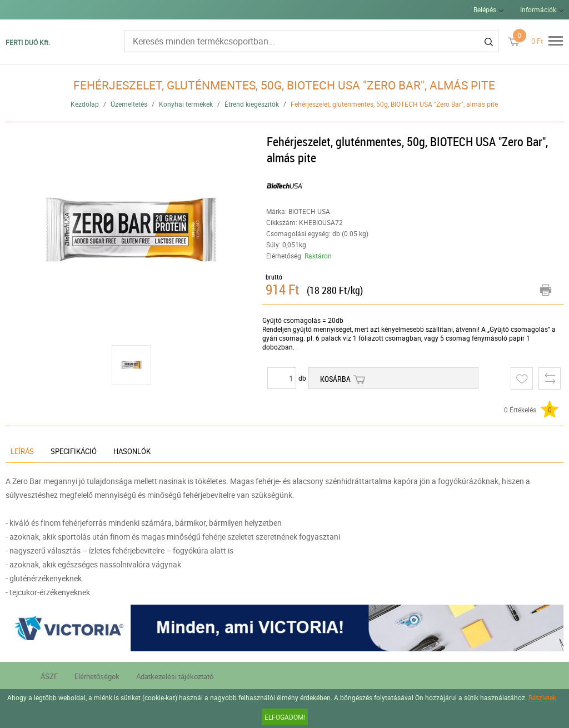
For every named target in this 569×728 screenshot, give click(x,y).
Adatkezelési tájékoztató (175, 676)
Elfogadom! (285, 717)
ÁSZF (49, 676)
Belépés (485, 9)
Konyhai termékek (186, 104)
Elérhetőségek (97, 676)
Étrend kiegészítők (252, 104)
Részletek (542, 697)
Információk (538, 9)
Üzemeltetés (129, 104)
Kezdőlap (85, 104)
